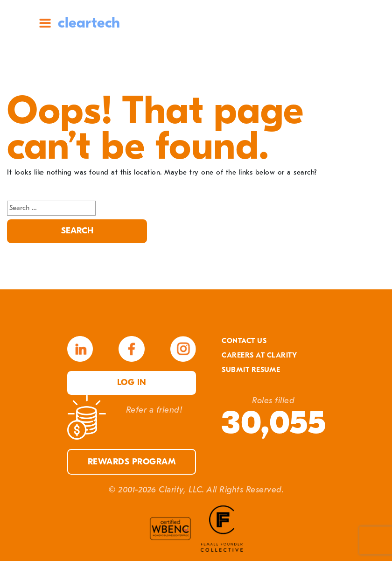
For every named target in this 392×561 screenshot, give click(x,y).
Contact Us (244, 341)
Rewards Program (132, 462)
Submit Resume (251, 370)
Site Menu (45, 23)
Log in (132, 382)
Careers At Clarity (259, 355)
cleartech (89, 23)
